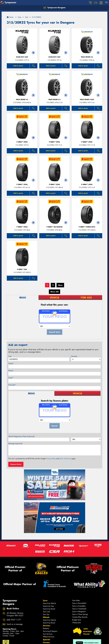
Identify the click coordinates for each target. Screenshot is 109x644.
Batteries (46, 628)
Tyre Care (46, 612)
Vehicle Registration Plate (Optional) (21, 436)
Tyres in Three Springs (80, 614)
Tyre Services (48, 634)
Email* (11, 378)
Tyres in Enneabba (79, 606)
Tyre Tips (46, 614)
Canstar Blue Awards (80, 617)
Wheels (46, 617)
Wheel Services (49, 637)
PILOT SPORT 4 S (87, 57)
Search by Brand (49, 609)
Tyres (45, 601)
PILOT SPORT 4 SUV (87, 100)
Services (47, 626)
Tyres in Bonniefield (79, 603)
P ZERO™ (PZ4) (22, 142)
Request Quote (16, 464)
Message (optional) (15, 444)
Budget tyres (77, 620)
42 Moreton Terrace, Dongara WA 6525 (15, 614)
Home (10, 17)
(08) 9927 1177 (14, 620)
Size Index (76, 600)
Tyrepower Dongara (54, 8)
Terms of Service (65, 459)
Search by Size (48, 606)
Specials (47, 640)
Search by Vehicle (49, 603)
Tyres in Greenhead (79, 609)
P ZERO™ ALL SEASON (54, 227)
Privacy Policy (51, 459)
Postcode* (12, 385)
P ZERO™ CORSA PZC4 (87, 227)
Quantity (74, 356)
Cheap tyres (76, 623)
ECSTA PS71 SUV (22, 57)
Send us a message (15, 624)
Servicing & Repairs (50, 631)
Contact (46, 642)
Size (10, 356)
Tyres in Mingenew (79, 612)
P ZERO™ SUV (22, 269)
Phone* (11, 371)
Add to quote (18, 66)
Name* (11, 364)
